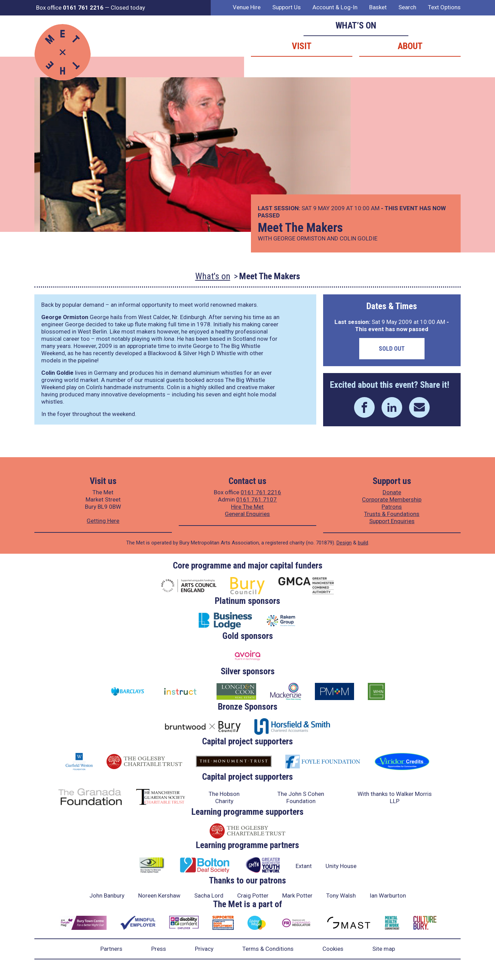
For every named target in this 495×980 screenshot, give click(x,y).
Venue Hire (247, 7)
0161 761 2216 (261, 492)
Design (344, 543)
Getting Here (103, 521)
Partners (111, 949)
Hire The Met (247, 507)
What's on (213, 276)
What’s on (356, 25)
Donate (392, 492)
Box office (70, 8)
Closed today (128, 8)
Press (159, 949)
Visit (302, 46)
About (410, 46)
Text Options (444, 7)
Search (407, 7)
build (363, 543)
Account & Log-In (335, 7)
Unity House (341, 866)
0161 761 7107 (256, 499)
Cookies (333, 949)
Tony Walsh (341, 895)
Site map (384, 949)
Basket (378, 7)
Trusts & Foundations (392, 514)
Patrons (392, 507)
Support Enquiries (392, 521)
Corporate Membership (392, 499)
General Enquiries (247, 514)
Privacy (204, 949)
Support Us (287, 7)
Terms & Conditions (268, 949)
